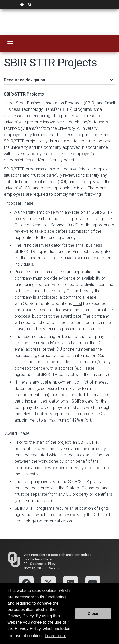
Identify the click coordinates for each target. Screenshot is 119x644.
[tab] (60, 77)
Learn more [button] (56, 636)
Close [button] (93, 614)
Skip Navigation (0, 10)
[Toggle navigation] (10, 43)
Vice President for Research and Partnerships (58, 555)
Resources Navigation (58, 80)
